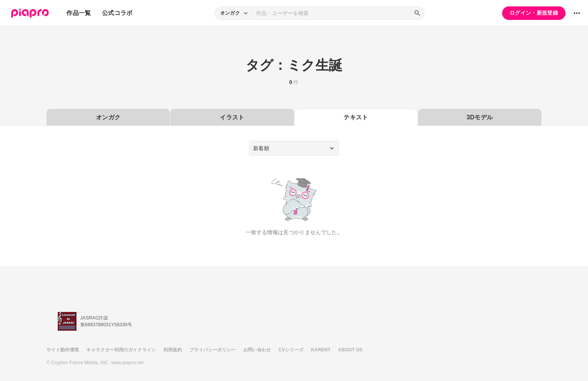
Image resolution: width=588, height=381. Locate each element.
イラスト (232, 117)
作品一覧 (79, 13)
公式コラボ (117, 13)
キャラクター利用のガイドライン (121, 350)
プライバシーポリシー (213, 350)
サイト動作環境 (63, 350)
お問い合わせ (257, 350)
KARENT (321, 350)
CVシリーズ (291, 350)
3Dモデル (480, 117)
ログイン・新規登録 (534, 13)
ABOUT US (350, 350)
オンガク (108, 117)
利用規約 (173, 350)
